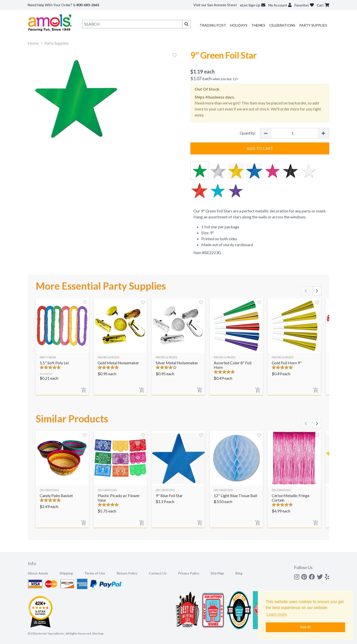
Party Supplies (313, 25)
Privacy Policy (189, 573)
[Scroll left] (306, 291)
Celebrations (282, 25)
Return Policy (127, 573)
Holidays (239, 25)
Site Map (217, 573)
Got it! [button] (305, 627)
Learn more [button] (277, 614)
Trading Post (213, 25)
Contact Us (158, 573)
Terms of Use (95, 573)
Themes (258, 25)
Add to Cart (260, 148)
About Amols (38, 573)
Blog (239, 573)
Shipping (66, 573)
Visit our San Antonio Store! (215, 5)
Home (33, 43)
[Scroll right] (317, 291)
